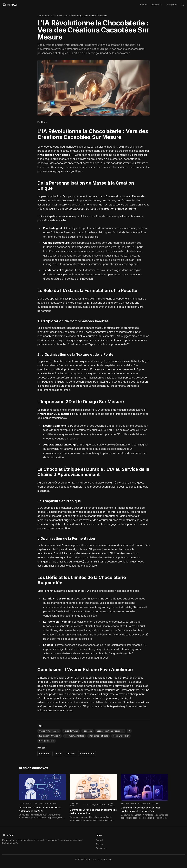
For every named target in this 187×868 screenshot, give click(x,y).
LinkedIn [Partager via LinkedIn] (71, 754)
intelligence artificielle (98, 736)
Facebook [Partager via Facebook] (44, 754)
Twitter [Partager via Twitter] (58, 754)
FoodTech (87, 731)
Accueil (144, 5)
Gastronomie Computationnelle (110, 731)
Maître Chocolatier (121, 736)
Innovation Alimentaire (75, 736)
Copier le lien (87, 754)
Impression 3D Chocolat (50, 736)
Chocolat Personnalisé (49, 731)
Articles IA (157, 5)
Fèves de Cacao (71, 731)
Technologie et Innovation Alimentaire (89, 16)
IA (129, 731)
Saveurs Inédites (47, 741)
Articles (99, 844)
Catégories (171, 5)
